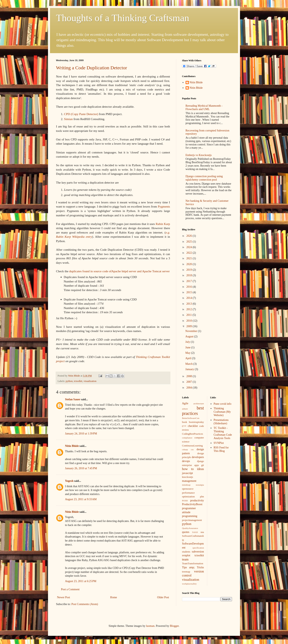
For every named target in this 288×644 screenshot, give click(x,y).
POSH (185, 501)
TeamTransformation (193, 563)
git (202, 465)
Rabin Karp (163, 224)
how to (188, 469)
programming (190, 516)
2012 (190, 309)
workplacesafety (189, 584)
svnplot (186, 555)
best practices (193, 411)
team (185, 559)
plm (202, 497)
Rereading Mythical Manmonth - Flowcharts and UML (204, 107)
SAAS (195, 532)
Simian (68, 119)
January (190, 369)
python (69, 381)
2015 (190, 292)
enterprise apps (190, 465)
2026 (190, 236)
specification (198, 548)
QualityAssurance (190, 528)
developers (198, 457)
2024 (190, 247)
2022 (190, 253)
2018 (190, 275)
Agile (185, 403)
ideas (200, 469)
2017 (190, 281)
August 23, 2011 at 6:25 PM (81, 581)
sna (202, 532)
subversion (198, 552)
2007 (190, 382)
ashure (185, 409)
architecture (199, 403)
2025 (190, 242)
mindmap (186, 485)
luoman (150, 626)
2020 (190, 264)
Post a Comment (70, 589)
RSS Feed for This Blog (221, 449)
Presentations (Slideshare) (221, 422)
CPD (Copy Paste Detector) (81, 114)
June (188, 347)
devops (186, 461)
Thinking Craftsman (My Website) (222, 412)
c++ (184, 426)
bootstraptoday (196, 422)
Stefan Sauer (73, 399)
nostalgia (200, 485)
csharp (185, 449)
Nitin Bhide (72, 446)
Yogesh (69, 481)
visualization (90, 381)
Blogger (174, 626)
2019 (190, 270)
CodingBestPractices (192, 434)
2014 (190, 298)
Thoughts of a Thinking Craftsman (123, 18)
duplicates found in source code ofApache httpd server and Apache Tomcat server (119, 271)
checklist (193, 426)
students (186, 552)
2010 (190, 321)
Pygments (164, 206)
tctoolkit (78, 381)
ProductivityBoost (192, 504)
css (192, 449)
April (189, 358)
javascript (187, 473)
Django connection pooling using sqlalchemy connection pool (204, 178)
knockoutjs (187, 477)
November (192, 331)
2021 (190, 258)
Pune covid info (222, 404)
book (184, 422)
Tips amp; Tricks (193, 567)
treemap (186, 572)
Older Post (163, 597)
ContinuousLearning (192, 446)
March (189, 364)
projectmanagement (192, 520)
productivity (197, 500)
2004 (190, 388)
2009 (190, 326)
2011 (189, 315)
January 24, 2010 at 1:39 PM (81, 434)
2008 (190, 376)
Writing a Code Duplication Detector (91, 68)
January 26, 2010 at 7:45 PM (81, 468)
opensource (188, 489)
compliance (187, 438)
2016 (190, 287)
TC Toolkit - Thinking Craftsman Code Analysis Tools (223, 433)
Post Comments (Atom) (85, 604)
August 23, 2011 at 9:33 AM (81, 499)
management (189, 481)
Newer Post (63, 597)
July (188, 342)
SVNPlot (219, 443)
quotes (186, 532)
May (188, 353)
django (200, 461)
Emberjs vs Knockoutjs (199, 155)
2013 (190, 304)
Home (114, 597)
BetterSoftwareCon (191, 418)
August (190, 336)
